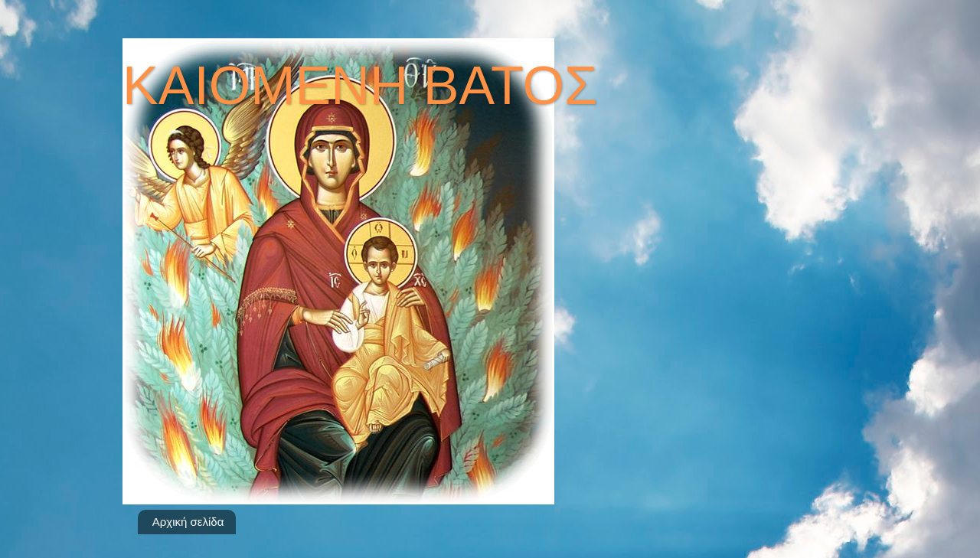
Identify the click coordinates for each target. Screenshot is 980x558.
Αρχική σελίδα (188, 522)
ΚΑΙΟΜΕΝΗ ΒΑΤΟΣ (360, 86)
